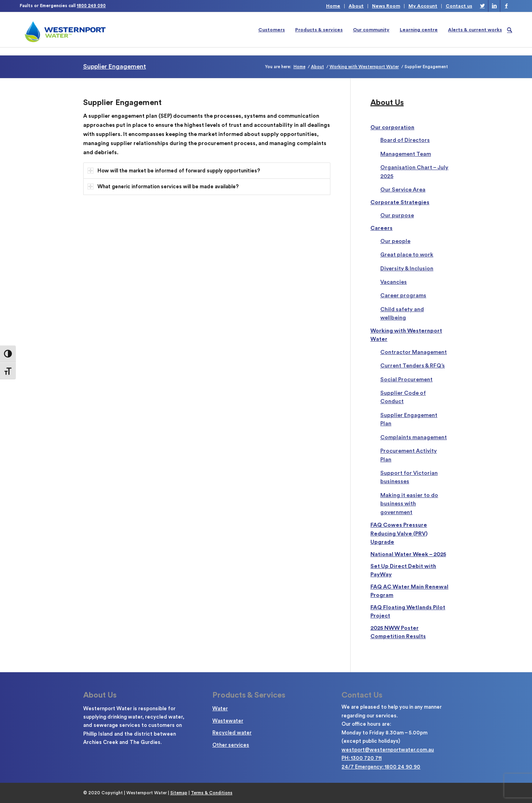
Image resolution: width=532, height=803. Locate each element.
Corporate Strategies (400, 203)
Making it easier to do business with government (409, 504)
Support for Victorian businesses (409, 477)
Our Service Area (403, 190)
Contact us (459, 6)
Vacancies (394, 282)
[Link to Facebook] (506, 6)
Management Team (406, 154)
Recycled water (232, 733)
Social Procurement (406, 380)
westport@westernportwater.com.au (388, 750)
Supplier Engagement (115, 67)
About (356, 6)
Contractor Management (414, 352)
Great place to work (407, 255)
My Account (423, 6)
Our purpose (397, 216)
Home (333, 6)
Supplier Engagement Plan (409, 420)
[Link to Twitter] (482, 6)
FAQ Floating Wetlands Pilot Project (408, 612)
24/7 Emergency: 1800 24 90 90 (381, 767)
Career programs (403, 296)
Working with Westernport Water (406, 335)
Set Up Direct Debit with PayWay (403, 571)
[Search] (510, 30)
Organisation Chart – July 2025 (414, 172)
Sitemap (179, 793)
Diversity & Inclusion (407, 269)
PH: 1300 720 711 (361, 758)
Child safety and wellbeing (402, 314)
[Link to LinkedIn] (494, 6)
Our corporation (392, 128)
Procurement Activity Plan (409, 455)
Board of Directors (405, 140)
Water (220, 708)
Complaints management (414, 438)
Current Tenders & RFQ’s (413, 366)
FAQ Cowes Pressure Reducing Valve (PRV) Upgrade (399, 534)
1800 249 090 (91, 6)
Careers (381, 228)
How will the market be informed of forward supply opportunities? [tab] (174, 171)
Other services (231, 745)
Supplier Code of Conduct (403, 397)
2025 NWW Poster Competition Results (398, 632)
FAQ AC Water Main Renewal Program (409, 591)
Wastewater (228, 721)
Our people (395, 241)
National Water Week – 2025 (408, 554)
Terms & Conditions (212, 793)
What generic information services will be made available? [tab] (163, 186)
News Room (386, 6)
